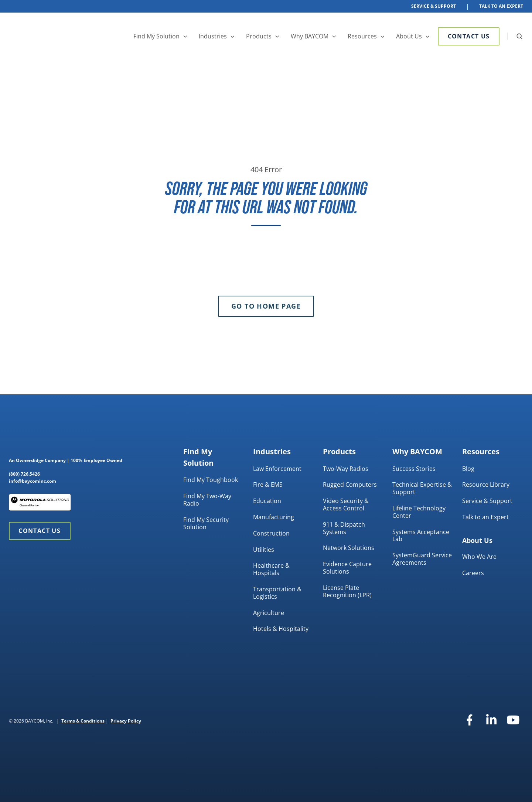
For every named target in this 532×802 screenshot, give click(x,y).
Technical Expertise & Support (422, 488)
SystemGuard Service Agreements (422, 559)
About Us (409, 36)
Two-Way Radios (346, 469)
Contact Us (469, 36)
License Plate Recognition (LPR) (347, 591)
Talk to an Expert (485, 517)
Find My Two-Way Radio (207, 500)
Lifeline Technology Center (419, 512)
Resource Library (486, 485)
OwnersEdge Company (41, 460)
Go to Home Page (266, 306)
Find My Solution (156, 36)
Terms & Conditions (83, 721)
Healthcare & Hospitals (271, 569)
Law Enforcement (277, 469)
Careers (473, 573)
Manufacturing (274, 517)
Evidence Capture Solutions (347, 568)
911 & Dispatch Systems (344, 528)
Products (259, 36)
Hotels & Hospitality (281, 629)
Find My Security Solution (206, 523)
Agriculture (269, 613)
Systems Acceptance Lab (421, 536)
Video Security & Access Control (346, 504)
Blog (468, 469)
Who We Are (479, 557)
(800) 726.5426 (24, 474)
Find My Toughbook (211, 480)
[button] (519, 36)
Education (267, 501)
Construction (271, 533)
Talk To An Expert (501, 6)
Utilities (264, 550)
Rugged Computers (350, 485)
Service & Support (434, 6)
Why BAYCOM (310, 36)
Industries (213, 36)
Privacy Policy (126, 721)
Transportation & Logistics (277, 593)
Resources (362, 36)
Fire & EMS (268, 485)
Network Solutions (349, 548)
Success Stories (414, 469)
